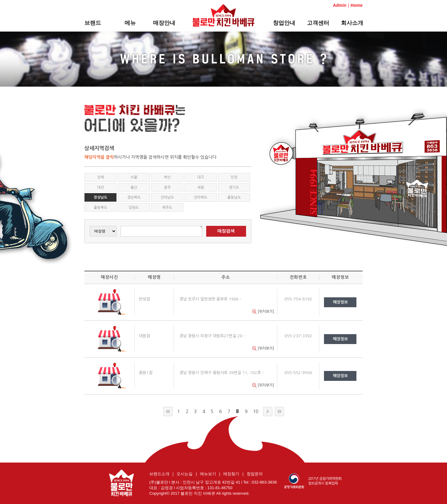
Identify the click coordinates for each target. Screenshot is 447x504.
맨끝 (279, 411)
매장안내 (164, 23)
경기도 (234, 187)
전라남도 (167, 197)
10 (256, 411)
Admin (340, 5)
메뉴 (130, 23)
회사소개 (352, 23)
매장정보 (340, 302)
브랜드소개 (159, 474)
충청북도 (100, 208)
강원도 (134, 208)
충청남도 (234, 197)
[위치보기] (263, 312)
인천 (234, 177)
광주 (167, 187)
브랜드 (93, 23)
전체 (100, 177)
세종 (201, 187)
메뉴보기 (208, 474)
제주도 (167, 208)
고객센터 (318, 23)
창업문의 (255, 474)
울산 (134, 187)
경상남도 (100, 197)
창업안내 (284, 23)
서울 (134, 177)
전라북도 (201, 197)
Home (357, 5)
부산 (167, 177)
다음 (268, 411)
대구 (201, 177)
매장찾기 (231, 474)
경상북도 (134, 197)
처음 (168, 411)
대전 (100, 187)
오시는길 (185, 474)
